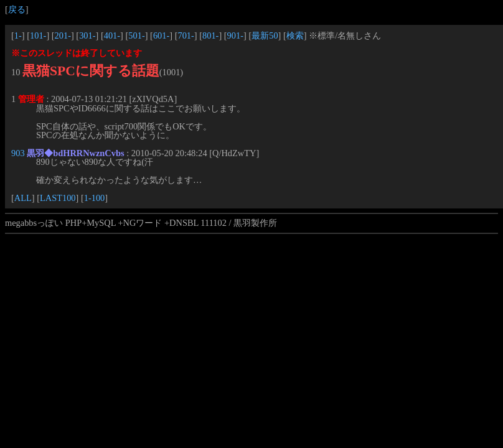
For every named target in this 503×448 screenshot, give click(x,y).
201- (63, 35)
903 (18, 153)
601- (161, 35)
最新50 (265, 35)
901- (235, 35)
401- (112, 35)
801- (210, 35)
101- (38, 35)
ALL (23, 198)
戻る (17, 9)
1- (18, 35)
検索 (295, 35)
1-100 (95, 198)
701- (186, 35)
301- (87, 35)
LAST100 (58, 198)
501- (136, 35)
